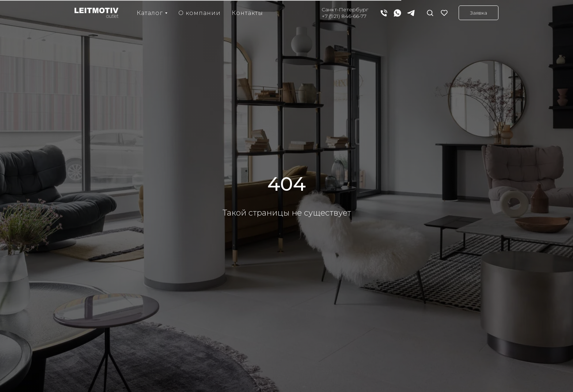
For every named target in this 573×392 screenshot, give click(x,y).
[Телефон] (384, 13)
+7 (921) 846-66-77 (344, 16)
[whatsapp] (397, 13)
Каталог (150, 13)
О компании (200, 13)
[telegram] (411, 13)
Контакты (247, 13)
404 (287, 184)
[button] (430, 13)
